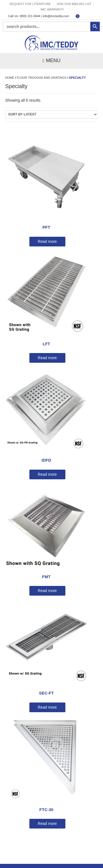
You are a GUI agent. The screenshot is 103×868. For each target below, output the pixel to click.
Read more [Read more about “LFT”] (47, 358)
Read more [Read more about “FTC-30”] (47, 824)
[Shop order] (52, 114)
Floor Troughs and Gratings (42, 78)
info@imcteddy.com (56, 16)
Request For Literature (30, 4)
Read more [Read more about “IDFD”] (47, 474)
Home (10, 78)
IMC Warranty (52, 9)
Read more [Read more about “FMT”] (47, 591)
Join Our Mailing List (74, 4)
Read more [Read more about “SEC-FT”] (47, 707)
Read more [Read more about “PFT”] (47, 241)
